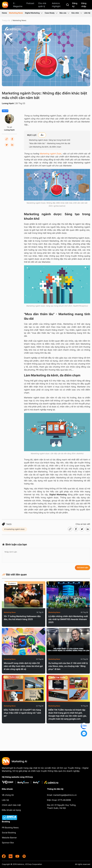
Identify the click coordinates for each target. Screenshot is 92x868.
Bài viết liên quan (14, 575)
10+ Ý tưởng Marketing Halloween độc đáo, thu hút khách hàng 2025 (22, 618)
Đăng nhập (84, 5)
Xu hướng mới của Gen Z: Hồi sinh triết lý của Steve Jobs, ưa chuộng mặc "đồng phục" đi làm (68, 666)
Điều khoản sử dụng (11, 810)
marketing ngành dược (15, 529)
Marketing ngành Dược (51, 154)
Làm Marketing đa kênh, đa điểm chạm (45, 147)
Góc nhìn (77, 13)
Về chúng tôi (8, 795)
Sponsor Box (8, 843)
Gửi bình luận (83, 568)
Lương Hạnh (8, 103)
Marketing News (16, 13)
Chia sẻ (5, 111)
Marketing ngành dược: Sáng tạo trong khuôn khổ (50, 140)
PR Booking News (10, 828)
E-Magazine (18, 5)
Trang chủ (6, 20)
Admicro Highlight (56, 5)
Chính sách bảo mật (11, 805)
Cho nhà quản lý (42, 5)
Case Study (51, 13)
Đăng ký (75, 5)
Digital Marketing (34, 13)
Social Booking (9, 833)
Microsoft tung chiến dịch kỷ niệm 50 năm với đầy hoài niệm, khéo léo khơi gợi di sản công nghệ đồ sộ (23, 666)
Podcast (30, 3)
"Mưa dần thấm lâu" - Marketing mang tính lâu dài (50, 143)
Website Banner (9, 838)
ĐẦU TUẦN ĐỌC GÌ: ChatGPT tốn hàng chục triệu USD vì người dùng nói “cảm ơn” (22, 713)
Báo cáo (64, 13)
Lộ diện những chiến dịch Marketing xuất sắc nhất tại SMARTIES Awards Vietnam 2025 (68, 619)
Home (4, 13)
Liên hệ (87, 13)
